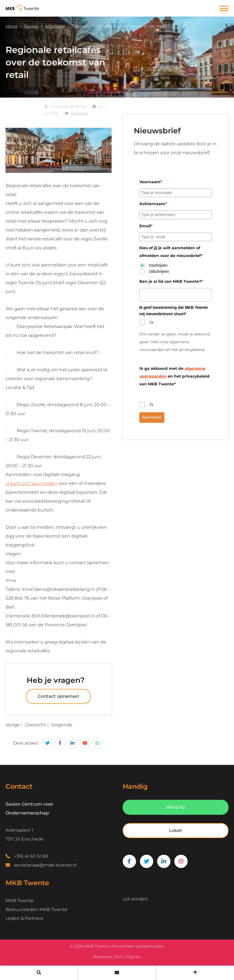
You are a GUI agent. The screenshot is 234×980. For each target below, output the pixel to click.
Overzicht (35, 725)
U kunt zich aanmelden (31, 483)
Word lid (175, 807)
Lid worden (135, 899)
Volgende (62, 725)
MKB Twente (20, 901)
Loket (176, 830)
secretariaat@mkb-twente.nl (45, 865)
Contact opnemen (58, 696)
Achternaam (153, 204)
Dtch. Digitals (127, 957)
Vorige (13, 725)
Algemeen (55, 26)
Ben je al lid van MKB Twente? (171, 281)
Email (146, 226)
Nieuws (31, 26)
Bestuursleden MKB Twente (37, 909)
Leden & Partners (24, 918)
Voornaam (151, 182)
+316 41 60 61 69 (31, 856)
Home (12, 26)
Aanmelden (152, 417)
